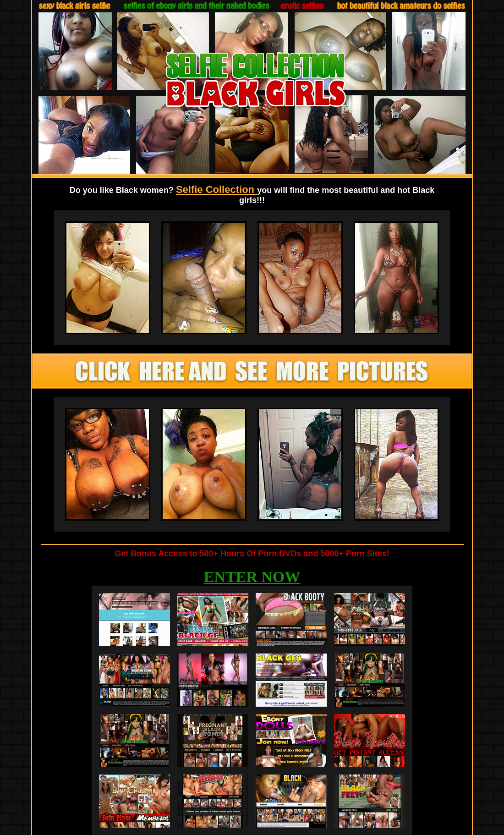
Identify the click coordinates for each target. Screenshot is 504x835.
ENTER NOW (252, 577)
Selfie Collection (216, 190)
